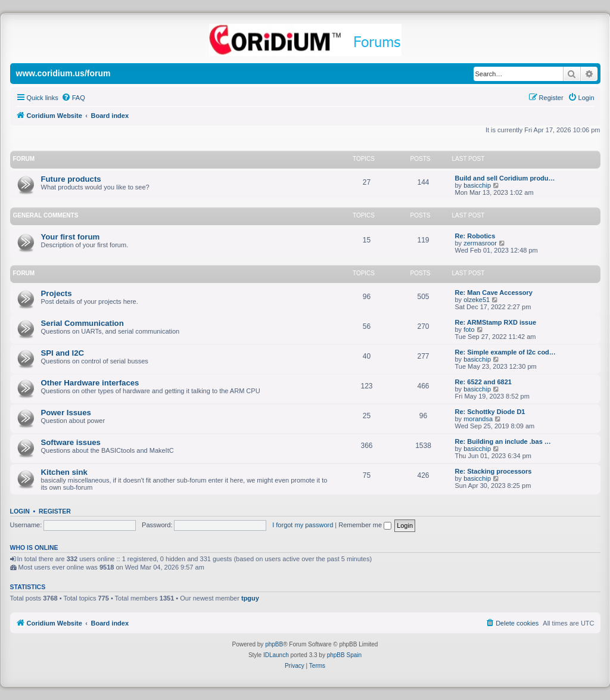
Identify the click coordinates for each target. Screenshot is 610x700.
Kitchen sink (64, 472)
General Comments (46, 215)
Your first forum (71, 237)
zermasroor (480, 243)
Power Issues (66, 413)
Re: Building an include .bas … (503, 441)
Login (20, 511)
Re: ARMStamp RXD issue (496, 322)
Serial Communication (83, 323)
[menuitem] (73, 98)
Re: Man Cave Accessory (494, 293)
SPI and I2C (63, 353)
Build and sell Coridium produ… (505, 178)
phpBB (274, 644)
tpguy (250, 598)
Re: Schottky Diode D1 (490, 412)
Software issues (71, 442)
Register (55, 511)
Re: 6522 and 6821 (483, 382)
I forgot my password (303, 525)
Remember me (365, 525)
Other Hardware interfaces (90, 383)
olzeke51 (477, 300)
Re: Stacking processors (494, 471)
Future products (71, 179)
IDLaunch (276, 655)
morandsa (478, 419)
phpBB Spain (344, 655)
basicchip (477, 185)
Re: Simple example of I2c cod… (505, 352)
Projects (57, 293)
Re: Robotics (475, 236)
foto (469, 329)
